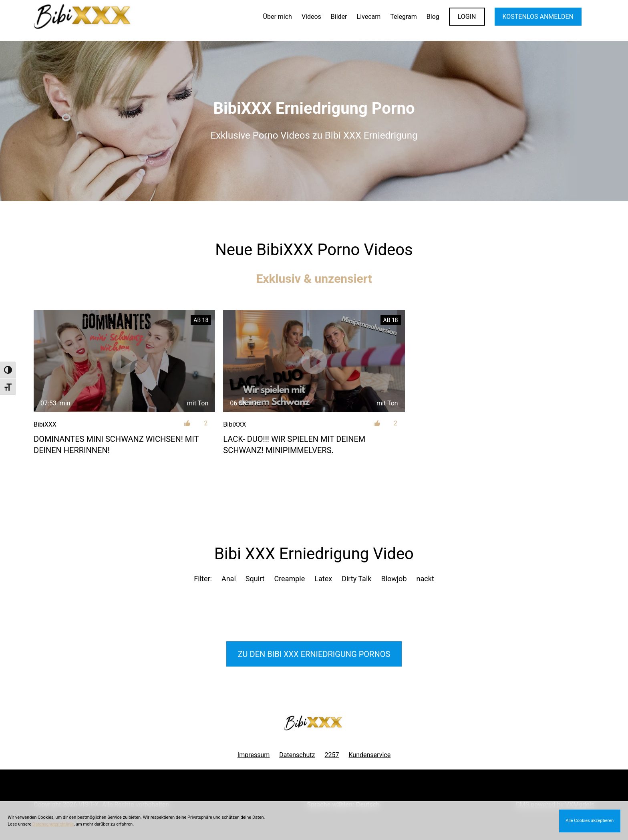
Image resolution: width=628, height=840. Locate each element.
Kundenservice (370, 755)
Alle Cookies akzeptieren (590, 821)
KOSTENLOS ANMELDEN (538, 17)
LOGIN (467, 17)
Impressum (254, 755)
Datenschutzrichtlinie (53, 824)
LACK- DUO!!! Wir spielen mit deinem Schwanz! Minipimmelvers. (294, 445)
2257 (332, 755)
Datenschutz (297, 755)
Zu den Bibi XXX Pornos (314, 654)
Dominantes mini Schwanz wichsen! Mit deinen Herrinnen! (116, 445)
